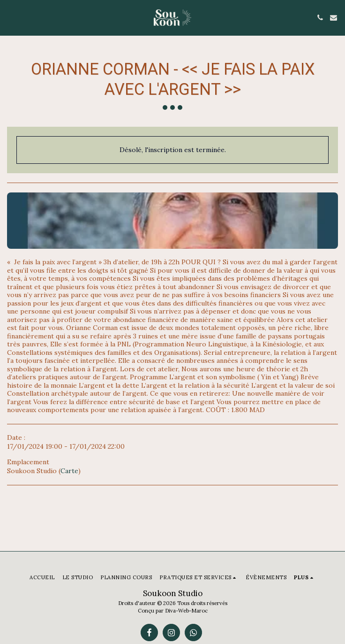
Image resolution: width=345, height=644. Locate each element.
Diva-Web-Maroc (186, 611)
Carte (69, 471)
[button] (10, 17)
